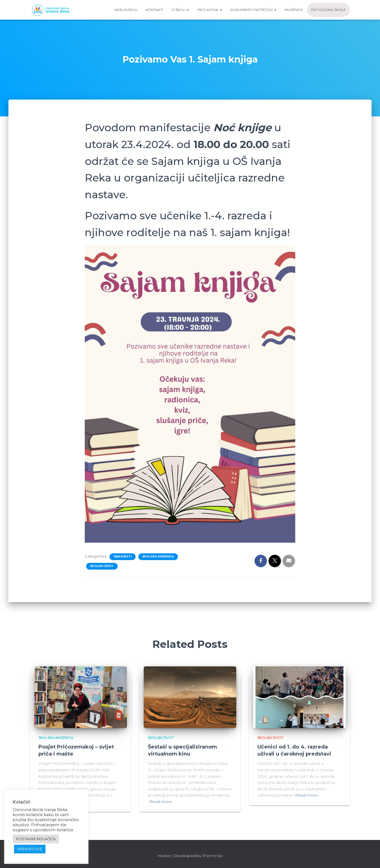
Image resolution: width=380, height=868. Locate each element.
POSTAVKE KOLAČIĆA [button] (36, 839)
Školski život (102, 566)
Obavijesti (123, 557)
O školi (180, 10)
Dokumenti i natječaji (253, 10)
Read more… (162, 802)
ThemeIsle (213, 856)
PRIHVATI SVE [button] (30, 849)
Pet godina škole (329, 10)
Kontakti (154, 10)
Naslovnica (126, 10)
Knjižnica (294, 10)
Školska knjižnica (158, 557)
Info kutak (210, 10)
